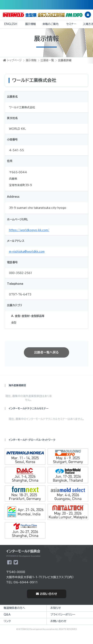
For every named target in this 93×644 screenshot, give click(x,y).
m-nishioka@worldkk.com (27, 252)
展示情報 (30, 24)
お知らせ (56, 608)
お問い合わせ (47, 594)
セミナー (71, 24)
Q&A (7, 615)
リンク (7, 621)
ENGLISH (11, 24)
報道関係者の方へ (14, 608)
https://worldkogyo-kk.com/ (29, 230)
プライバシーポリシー (63, 615)
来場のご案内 (50, 24)
